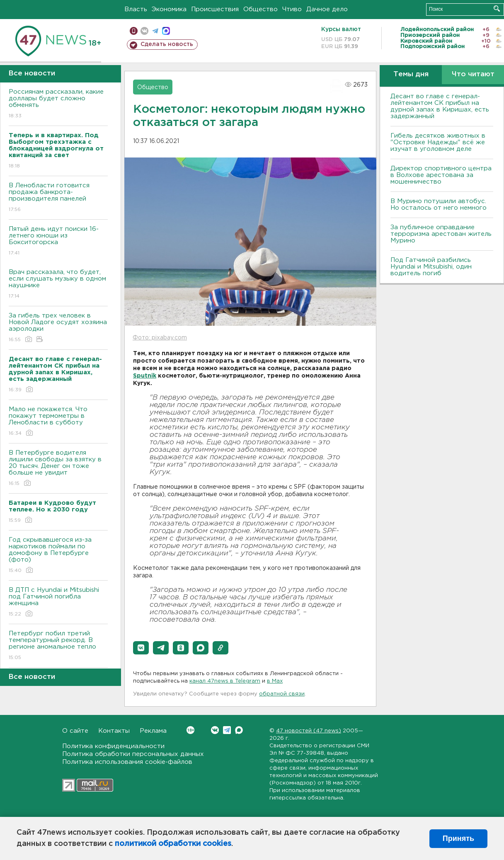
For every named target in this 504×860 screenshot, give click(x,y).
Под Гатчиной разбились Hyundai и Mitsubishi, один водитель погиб (431, 267)
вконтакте (144, 31)
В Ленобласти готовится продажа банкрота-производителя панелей (58, 198)
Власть (136, 9)
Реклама (153, 731)
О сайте (75, 731)
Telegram (227, 730)
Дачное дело (327, 9)
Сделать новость (167, 44)
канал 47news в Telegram (225, 681)
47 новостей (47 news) (309, 731)
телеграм (155, 31)
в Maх (275, 681)
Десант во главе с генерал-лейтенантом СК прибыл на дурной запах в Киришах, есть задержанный (440, 106)
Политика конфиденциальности (113, 746)
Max (239, 730)
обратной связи (282, 694)
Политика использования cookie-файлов (127, 762)
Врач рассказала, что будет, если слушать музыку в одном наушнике (58, 285)
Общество (260, 9)
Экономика (169, 9)
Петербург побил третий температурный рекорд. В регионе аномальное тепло (58, 646)
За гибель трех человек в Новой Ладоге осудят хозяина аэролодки (58, 328)
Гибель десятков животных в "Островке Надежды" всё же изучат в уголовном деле (438, 142)
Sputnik (145, 376)
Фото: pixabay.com (160, 338)
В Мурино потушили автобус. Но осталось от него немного (439, 205)
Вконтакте (190, 730)
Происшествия (215, 9)
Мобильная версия (134, 31)
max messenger (166, 31)
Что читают (473, 74)
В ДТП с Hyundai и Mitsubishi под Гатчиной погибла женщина (58, 602)
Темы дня (411, 74)
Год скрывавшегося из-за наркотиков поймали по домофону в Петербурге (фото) (58, 556)
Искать (497, 8)
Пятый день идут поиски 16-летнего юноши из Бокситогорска (58, 241)
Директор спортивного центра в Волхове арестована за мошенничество (441, 175)
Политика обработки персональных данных (133, 754)
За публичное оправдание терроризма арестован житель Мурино (441, 234)
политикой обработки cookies (173, 844)
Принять (458, 838)
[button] (141, 648)
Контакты (114, 731)
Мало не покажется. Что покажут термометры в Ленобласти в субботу (58, 422)
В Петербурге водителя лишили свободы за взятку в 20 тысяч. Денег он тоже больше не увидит (58, 469)
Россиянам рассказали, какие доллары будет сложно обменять (58, 104)
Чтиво (292, 9)
